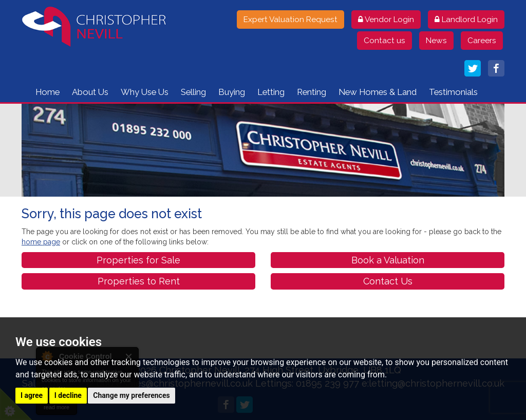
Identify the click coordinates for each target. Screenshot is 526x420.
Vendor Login (386, 20)
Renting (312, 92)
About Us (90, 92)
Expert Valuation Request (290, 20)
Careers (482, 41)
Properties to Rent (139, 281)
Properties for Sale (138, 260)
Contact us (384, 41)
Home (48, 92)
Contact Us (388, 281)
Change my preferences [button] (131, 395)
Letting (271, 92)
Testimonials (453, 92)
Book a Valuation (388, 260)
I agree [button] (32, 395)
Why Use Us (145, 92)
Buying (232, 92)
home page (41, 242)
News (436, 41)
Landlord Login (466, 20)
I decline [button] (68, 395)
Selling (193, 92)
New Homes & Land (378, 92)
